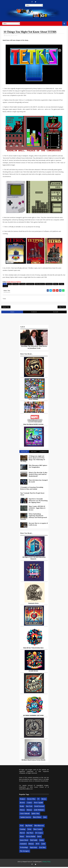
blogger (56, 313)
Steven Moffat (31, 838)
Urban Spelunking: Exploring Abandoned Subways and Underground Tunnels (34, 518)
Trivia (29, 830)
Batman (29, 811)
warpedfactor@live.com (26, 790)
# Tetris (61, 284)
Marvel (22, 834)
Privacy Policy (47, 863)
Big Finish (29, 827)
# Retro (56, 284)
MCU (37, 845)
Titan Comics (38, 830)
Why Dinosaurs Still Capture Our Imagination (38, 467)
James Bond (24, 841)
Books (22, 807)
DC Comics (39, 834)
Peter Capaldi (38, 804)
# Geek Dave (30, 284)
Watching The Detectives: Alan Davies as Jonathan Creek (34, 348)
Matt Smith (34, 841)
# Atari (9, 284)
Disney (22, 811)
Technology (24, 848)
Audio (43, 845)
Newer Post (6, 308)
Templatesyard (37, 863)
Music (22, 838)
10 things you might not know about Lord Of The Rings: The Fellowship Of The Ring (33, 460)
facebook (34, 313)
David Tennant (39, 807)
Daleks (42, 841)
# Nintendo (49, 284)
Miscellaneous (39, 827)
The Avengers (25, 852)
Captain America (25, 818)
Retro (39, 838)
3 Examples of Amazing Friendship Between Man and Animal (32, 489)
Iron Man (42, 848)
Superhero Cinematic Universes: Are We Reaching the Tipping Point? (38, 502)
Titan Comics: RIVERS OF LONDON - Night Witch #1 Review (37, 509)
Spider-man (35, 815)
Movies (44, 800)
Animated (23, 845)
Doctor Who (31, 800)
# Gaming (22, 284)
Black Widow (37, 818)
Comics (29, 804)
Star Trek (29, 807)
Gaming (23, 830)
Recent (34, 453)
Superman (34, 848)
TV (38, 800)
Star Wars (30, 834)
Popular (24, 453)
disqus (12, 313)
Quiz (45, 818)
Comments (44, 453)
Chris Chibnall (25, 815)
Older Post (62, 308)
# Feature (15, 284)
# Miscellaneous (40, 284)
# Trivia (5, 286)
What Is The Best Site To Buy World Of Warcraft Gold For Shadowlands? (38, 475)
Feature (23, 800)
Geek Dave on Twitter (14, 282)
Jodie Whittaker (39, 811)
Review (22, 804)
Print (22, 827)
